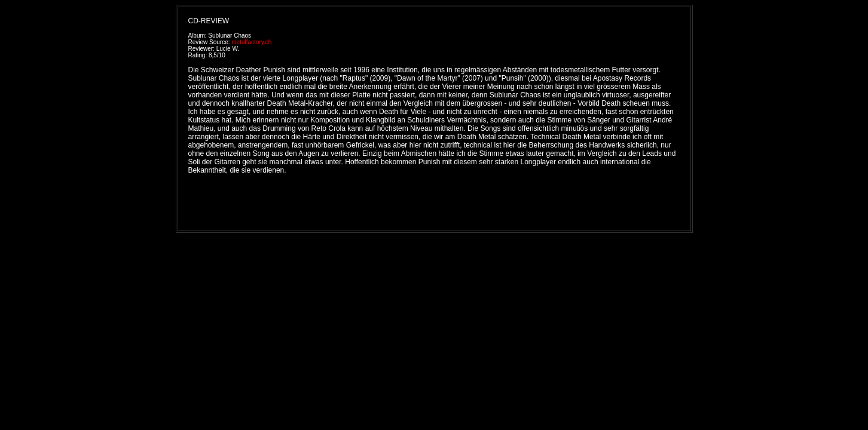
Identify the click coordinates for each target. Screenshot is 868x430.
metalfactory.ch (251, 42)
